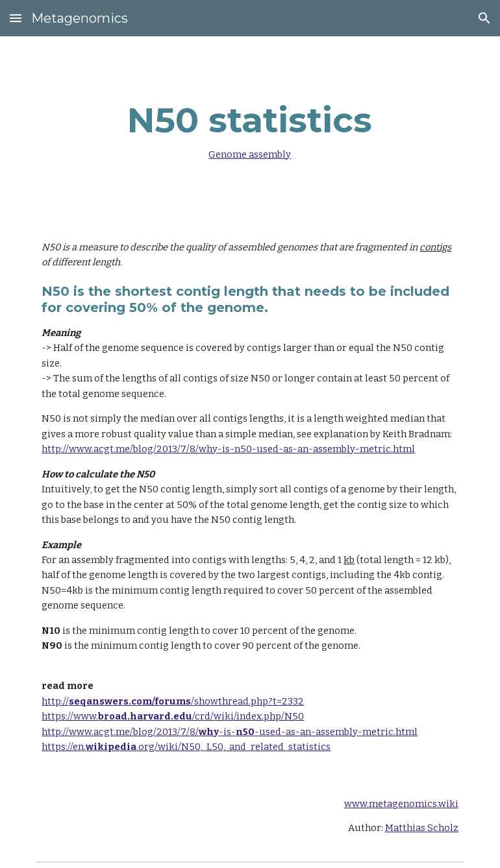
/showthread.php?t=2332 (247, 701)
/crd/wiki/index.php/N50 (248, 716)
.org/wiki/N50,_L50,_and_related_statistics (233, 747)
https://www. (70, 716)
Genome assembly (250, 154)
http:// (55, 701)
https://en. (64, 747)
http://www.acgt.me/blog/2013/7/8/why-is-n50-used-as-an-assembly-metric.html (228, 449)
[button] (16, 18)
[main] (250, 128)
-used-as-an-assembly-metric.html (336, 732)
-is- (227, 732)
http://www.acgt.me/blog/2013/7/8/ (120, 732)
